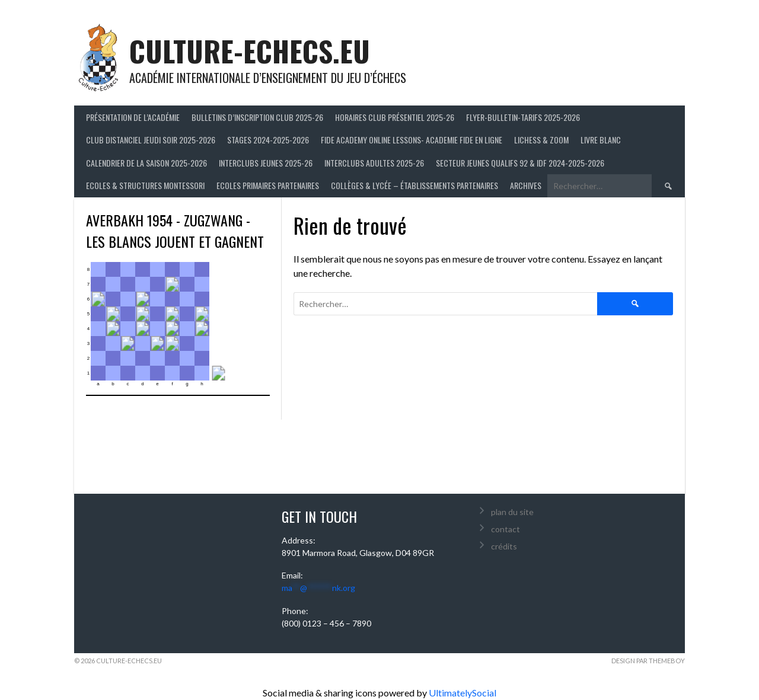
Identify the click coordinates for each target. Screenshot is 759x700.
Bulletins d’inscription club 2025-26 (257, 117)
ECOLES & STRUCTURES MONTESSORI (145, 185)
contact (506, 529)
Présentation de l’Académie (133, 117)
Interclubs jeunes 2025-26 (266, 163)
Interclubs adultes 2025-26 (374, 163)
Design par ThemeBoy (648, 661)
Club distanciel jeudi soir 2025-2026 (151, 140)
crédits (504, 546)
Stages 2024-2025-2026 (268, 140)
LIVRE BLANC (601, 140)
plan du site (512, 512)
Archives (526, 185)
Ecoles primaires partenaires (268, 185)
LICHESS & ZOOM (541, 140)
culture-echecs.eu (250, 51)
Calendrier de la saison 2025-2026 (146, 163)
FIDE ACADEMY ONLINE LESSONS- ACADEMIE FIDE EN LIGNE (412, 140)
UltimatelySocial (463, 693)
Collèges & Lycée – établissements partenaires (414, 185)
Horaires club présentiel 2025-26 (395, 117)
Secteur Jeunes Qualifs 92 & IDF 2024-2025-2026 (520, 163)
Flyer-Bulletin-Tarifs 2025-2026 (523, 117)
